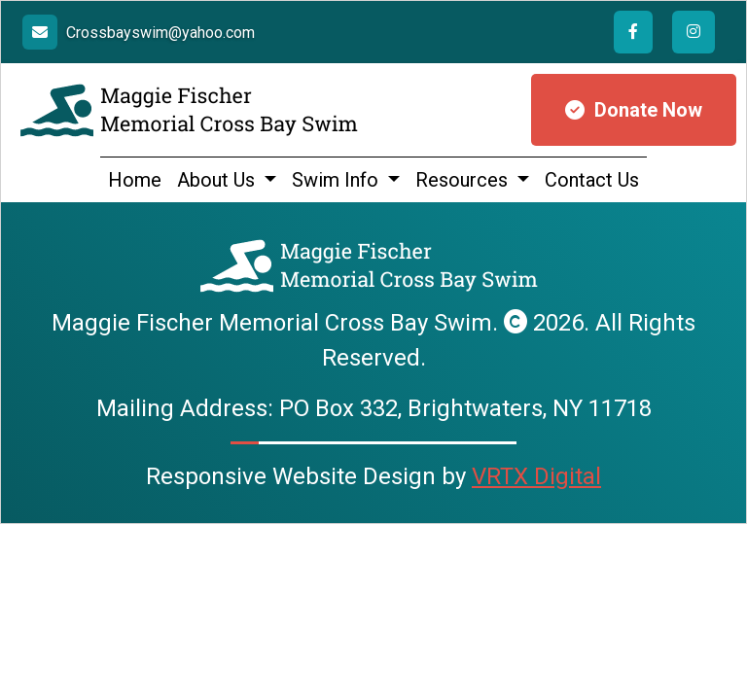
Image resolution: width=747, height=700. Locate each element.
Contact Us (592, 180)
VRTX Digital (536, 476)
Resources (464, 180)
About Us (218, 180)
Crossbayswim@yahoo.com (160, 33)
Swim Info (338, 180)
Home (135, 180)
